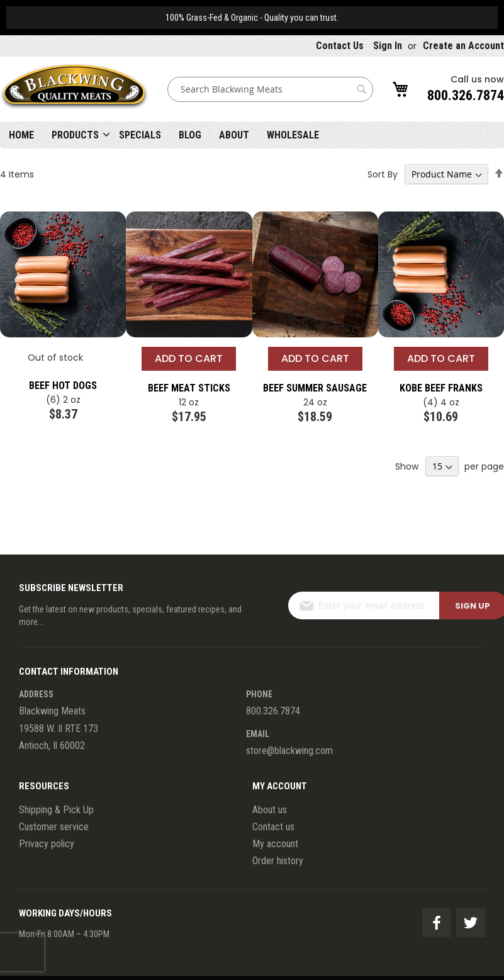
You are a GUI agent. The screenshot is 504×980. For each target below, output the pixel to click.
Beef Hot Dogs (63, 386)
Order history (278, 861)
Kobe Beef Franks (441, 388)
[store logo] (74, 89)
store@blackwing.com (289, 751)
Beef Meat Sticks (189, 388)
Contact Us (340, 46)
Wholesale (293, 135)
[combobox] (270, 89)
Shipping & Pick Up (56, 810)
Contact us (273, 827)
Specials (140, 135)
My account (275, 844)
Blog (190, 135)
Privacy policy (47, 844)
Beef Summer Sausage (315, 388)
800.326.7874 (466, 95)
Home (21, 135)
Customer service (54, 827)
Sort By (383, 174)
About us (270, 810)
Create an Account (463, 46)
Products (75, 135)
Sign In (388, 46)
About (234, 135)
